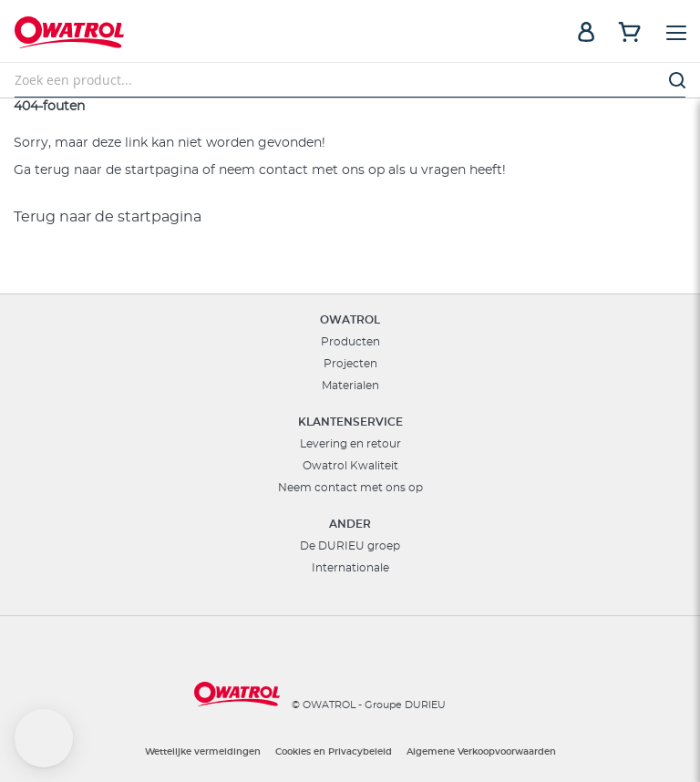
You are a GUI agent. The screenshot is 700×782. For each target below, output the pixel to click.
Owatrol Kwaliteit (350, 466)
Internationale (350, 568)
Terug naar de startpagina (108, 217)
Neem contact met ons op (350, 488)
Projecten (350, 364)
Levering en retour (350, 444)
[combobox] (350, 80)
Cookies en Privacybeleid (334, 752)
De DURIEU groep (350, 546)
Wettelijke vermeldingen (203, 752)
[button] (44, 738)
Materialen (350, 386)
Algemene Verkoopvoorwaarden (481, 752)
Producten (350, 342)
